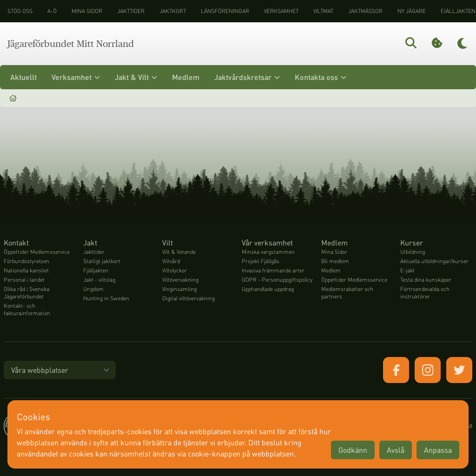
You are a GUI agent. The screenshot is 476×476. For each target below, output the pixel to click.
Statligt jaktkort (102, 261)
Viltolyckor (175, 270)
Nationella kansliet (26, 270)
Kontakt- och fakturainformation (27, 309)
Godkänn (353, 450)
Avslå (396, 450)
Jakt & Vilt (136, 77)
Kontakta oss (321, 77)
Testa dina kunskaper (426, 280)
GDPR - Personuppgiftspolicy (277, 280)
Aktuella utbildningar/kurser (434, 261)
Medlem (186, 77)
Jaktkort (173, 11)
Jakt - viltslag (99, 280)
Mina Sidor (334, 252)
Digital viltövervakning (188, 298)
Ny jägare (412, 11)
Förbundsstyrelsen (26, 261)
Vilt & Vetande (179, 252)
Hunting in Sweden (106, 298)
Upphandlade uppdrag (268, 289)
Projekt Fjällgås (261, 261)
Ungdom (93, 289)
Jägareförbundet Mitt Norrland (71, 44)
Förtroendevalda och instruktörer (425, 293)
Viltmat (323, 11)
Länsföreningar (225, 11)
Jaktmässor (365, 11)
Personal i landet (24, 280)
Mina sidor (87, 11)
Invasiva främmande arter (273, 270)
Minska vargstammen (268, 252)
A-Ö (52, 11)
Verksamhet (281, 11)
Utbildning (413, 252)
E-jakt (407, 270)
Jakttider (131, 11)
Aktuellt (23, 77)
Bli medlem (335, 261)
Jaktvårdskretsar (247, 77)
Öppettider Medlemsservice (37, 252)
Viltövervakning (180, 280)
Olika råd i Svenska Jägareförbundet (26, 293)
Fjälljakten (96, 270)
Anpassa (438, 450)
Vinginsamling (179, 289)
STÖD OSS (20, 11)
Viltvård (171, 261)
